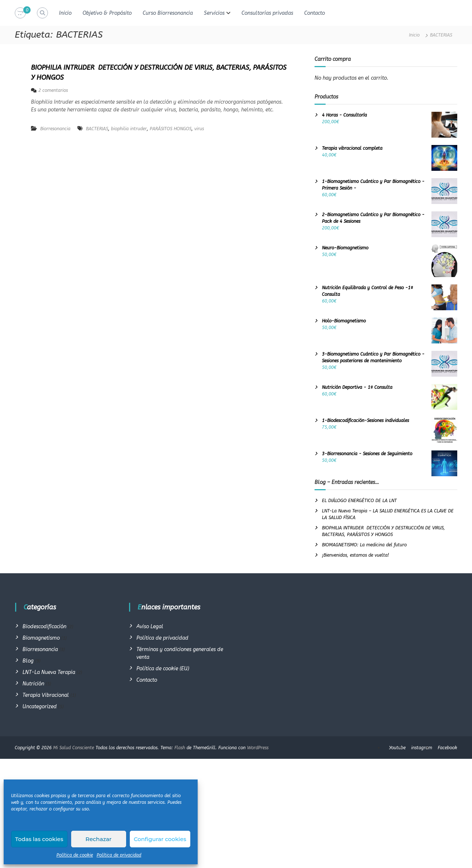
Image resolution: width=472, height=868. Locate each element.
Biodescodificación (44, 627)
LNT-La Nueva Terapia (49, 672)
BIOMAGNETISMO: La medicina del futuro (364, 545)
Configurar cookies (160, 839)
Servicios (214, 13)
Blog (28, 661)
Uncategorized (40, 707)
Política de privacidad (119, 855)
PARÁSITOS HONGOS (171, 129)
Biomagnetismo (41, 638)
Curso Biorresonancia (168, 13)
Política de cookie (75, 855)
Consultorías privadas (267, 13)
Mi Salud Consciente (74, 748)
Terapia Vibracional (46, 695)
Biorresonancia (55, 129)
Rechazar (99, 839)
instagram (422, 748)
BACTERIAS (97, 129)
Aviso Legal (150, 627)
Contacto (315, 13)
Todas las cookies (39, 839)
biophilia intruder (129, 129)
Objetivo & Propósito (107, 13)
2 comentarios (53, 90)
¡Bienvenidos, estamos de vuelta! (355, 555)
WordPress (258, 748)
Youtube (397, 748)
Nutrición (33, 684)
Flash (180, 748)
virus (199, 129)
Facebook (447, 748)
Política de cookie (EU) (163, 669)
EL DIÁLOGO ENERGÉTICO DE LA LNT (359, 501)
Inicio (65, 13)
